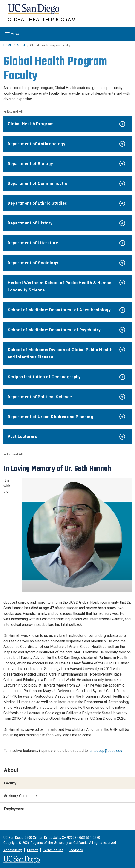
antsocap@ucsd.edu (106, 751)
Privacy (33, 850)
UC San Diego (34, 11)
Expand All (15, 112)
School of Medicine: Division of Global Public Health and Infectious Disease (60, 353)
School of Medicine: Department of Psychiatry (54, 330)
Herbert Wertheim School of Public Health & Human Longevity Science (59, 286)
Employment (14, 809)
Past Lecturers (22, 436)
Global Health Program (42, 20)
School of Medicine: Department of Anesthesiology (59, 310)
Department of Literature (33, 243)
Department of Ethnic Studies (37, 203)
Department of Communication (39, 183)
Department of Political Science (40, 397)
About (21, 45)
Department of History (30, 223)
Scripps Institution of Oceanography (44, 377)
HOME (8, 45)
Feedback (76, 850)
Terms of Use (53, 850)
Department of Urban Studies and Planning (50, 417)
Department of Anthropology (36, 144)
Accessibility (13, 850)
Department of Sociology (33, 263)
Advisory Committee (20, 796)
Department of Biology (30, 164)
